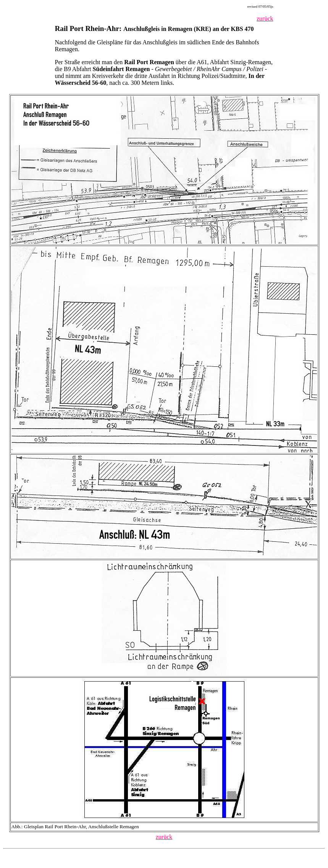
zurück (265, 19)
